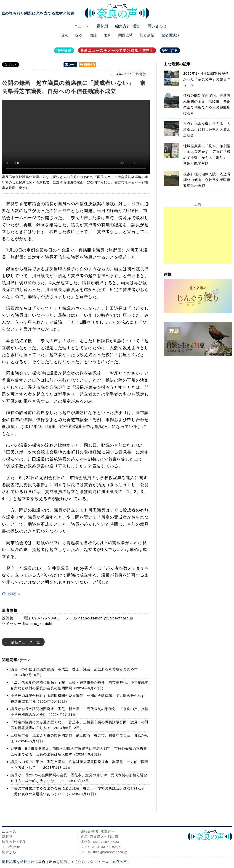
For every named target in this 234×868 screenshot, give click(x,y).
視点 (65, 35)
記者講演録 (171, 35)
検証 (93, 35)
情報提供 (64, 51)
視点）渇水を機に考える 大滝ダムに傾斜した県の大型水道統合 (207, 129)
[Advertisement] (198, 235)
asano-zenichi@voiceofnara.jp (106, 618)
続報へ (11, 594)
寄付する (170, 51)
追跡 (108, 35)
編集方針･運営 (128, 26)
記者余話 (147, 35)
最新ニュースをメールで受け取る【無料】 (117, 51)
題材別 (102, 26)
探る (79, 35)
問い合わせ (157, 26)
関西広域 (126, 35)
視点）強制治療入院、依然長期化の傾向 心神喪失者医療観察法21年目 (207, 180)
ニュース (82, 26)
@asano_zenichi (37, 624)
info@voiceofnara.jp (110, 852)
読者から (9, 852)
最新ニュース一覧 (25, 642)
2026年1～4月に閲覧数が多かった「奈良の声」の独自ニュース (207, 79)
